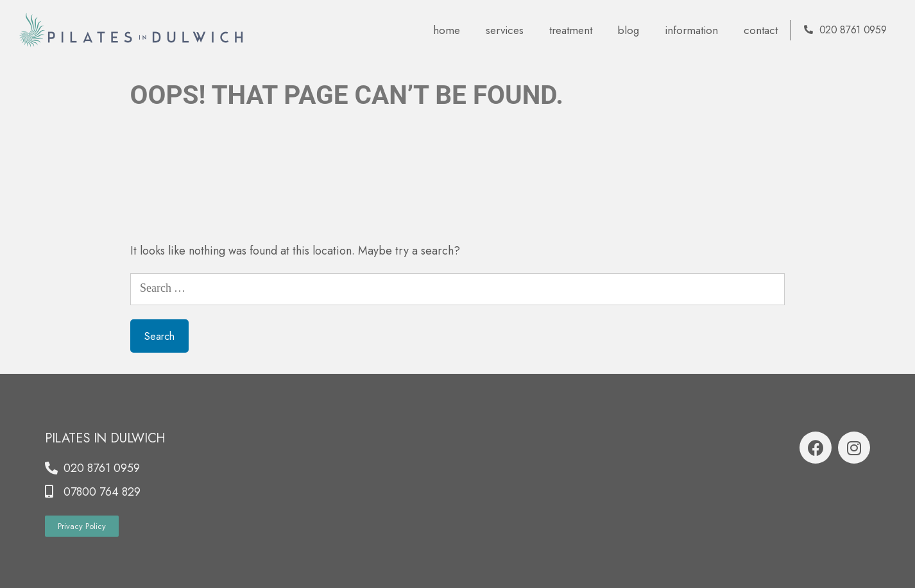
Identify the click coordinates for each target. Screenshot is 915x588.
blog (629, 30)
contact (761, 30)
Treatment (571, 30)
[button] (82, 526)
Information (691, 30)
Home (447, 30)
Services (505, 30)
